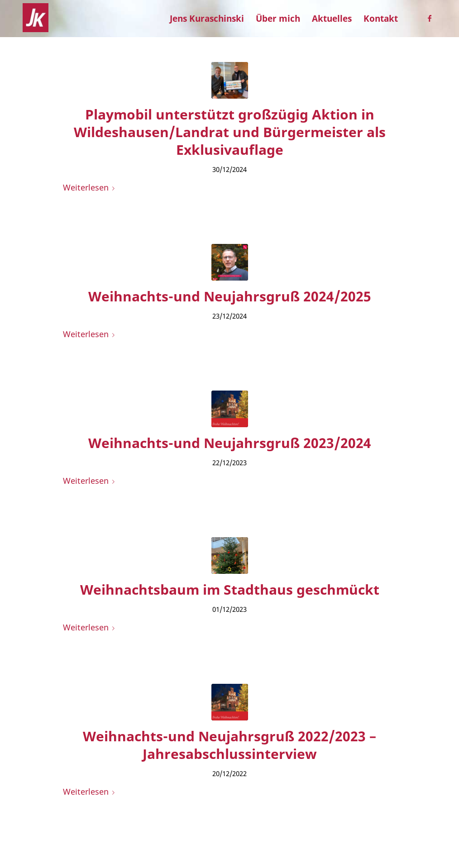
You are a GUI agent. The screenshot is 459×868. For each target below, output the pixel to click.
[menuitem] (207, 19)
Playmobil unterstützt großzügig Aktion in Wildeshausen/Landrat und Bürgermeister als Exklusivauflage (230, 132)
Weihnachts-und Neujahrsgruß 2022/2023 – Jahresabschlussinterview (229, 745)
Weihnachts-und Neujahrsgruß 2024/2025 (230, 296)
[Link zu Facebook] (430, 18)
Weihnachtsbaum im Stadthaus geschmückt (230, 589)
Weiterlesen (91, 187)
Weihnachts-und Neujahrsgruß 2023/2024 (230, 443)
